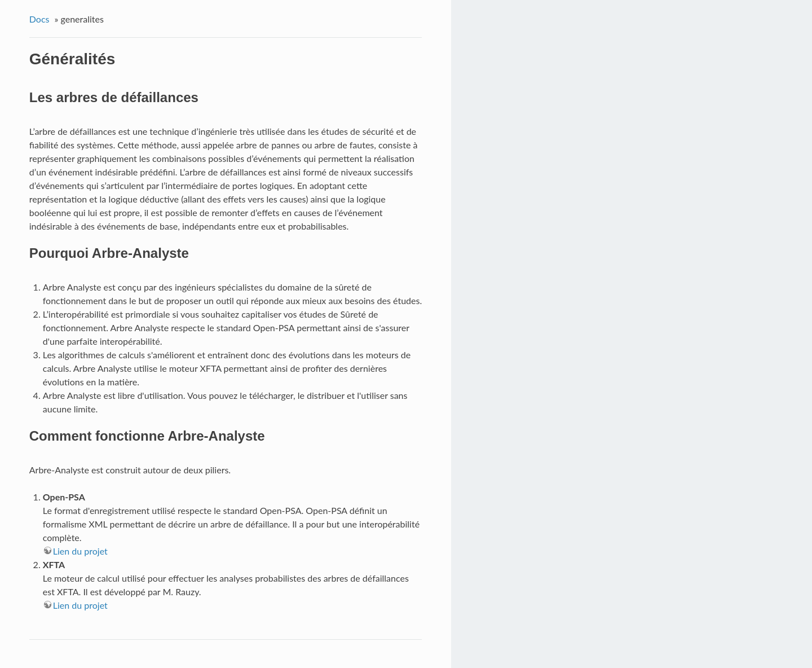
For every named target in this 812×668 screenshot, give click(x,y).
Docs (39, 19)
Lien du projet (80, 551)
